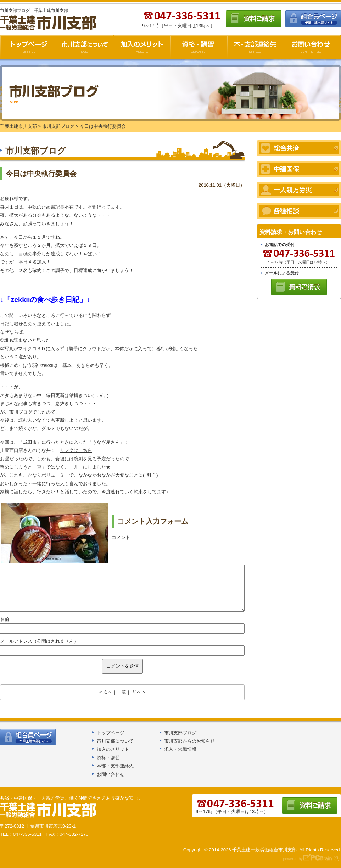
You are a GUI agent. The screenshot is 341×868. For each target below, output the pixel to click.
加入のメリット (142, 47)
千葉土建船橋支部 (49, 810)
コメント (121, 537)
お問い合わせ (312, 47)
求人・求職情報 (180, 749)
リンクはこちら (76, 450)
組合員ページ (313, 19)
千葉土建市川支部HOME (29, 47)
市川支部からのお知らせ (189, 741)
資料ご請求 (254, 19)
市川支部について (85, 47)
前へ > (139, 692)
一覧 (122, 692)
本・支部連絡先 (256, 47)
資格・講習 (199, 47)
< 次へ (106, 692)
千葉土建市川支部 (49, 23)
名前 (5, 619)
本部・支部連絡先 (115, 766)
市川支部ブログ (180, 733)
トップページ (111, 733)
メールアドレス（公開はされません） (39, 641)
